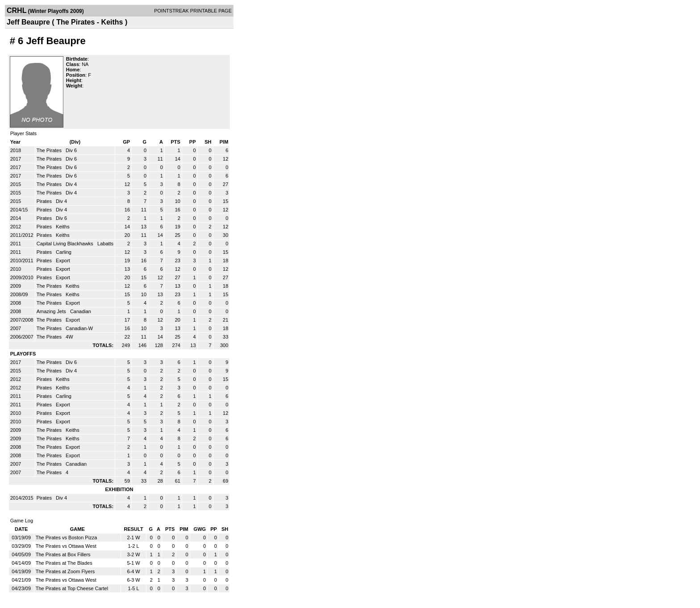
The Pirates (50, 150)
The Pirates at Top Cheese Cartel (72, 588)
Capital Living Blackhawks (66, 244)
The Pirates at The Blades (64, 563)
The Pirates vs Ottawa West (66, 546)
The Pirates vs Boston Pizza (67, 538)
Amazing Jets (52, 311)
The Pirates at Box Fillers (63, 554)
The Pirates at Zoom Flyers (65, 571)
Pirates (45, 201)
